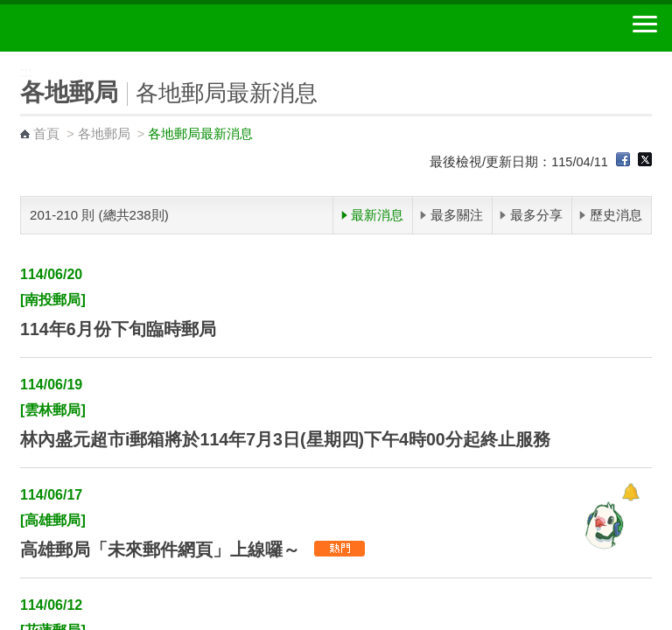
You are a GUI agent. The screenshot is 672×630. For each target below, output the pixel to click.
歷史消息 (616, 215)
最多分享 (536, 215)
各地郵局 (104, 134)
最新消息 (377, 215)
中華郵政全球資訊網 (109, 28)
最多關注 (457, 215)
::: (6, 59)
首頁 (46, 134)
